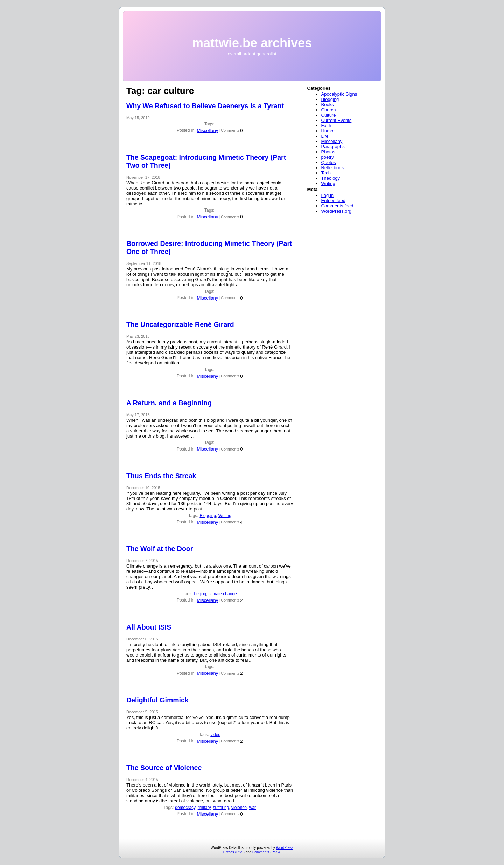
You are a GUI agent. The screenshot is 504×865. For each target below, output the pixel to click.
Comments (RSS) (266, 852)
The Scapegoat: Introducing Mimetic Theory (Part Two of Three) (206, 161)
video (215, 735)
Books (328, 105)
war (253, 808)
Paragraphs (333, 147)
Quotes (329, 162)
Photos (328, 152)
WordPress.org (336, 211)
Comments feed (337, 206)
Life (325, 136)
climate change (223, 594)
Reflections (332, 168)
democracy (185, 808)
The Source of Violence (164, 768)
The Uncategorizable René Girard (180, 324)
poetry (328, 157)
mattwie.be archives (252, 43)
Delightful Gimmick (157, 700)
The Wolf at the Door (160, 549)
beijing (200, 594)
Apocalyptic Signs (339, 94)
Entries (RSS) (234, 852)
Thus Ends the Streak (161, 476)
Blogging (208, 516)
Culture (329, 115)
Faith (326, 126)
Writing (225, 516)
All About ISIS (149, 627)
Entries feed (333, 201)
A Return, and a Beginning (169, 403)
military (204, 808)
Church (329, 110)
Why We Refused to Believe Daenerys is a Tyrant (205, 106)
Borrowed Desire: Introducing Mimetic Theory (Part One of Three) (209, 248)
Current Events (337, 120)
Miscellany (207, 131)
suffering (221, 808)
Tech (326, 173)
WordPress (285, 848)
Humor (328, 131)
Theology (331, 178)
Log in (327, 195)
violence (239, 808)
